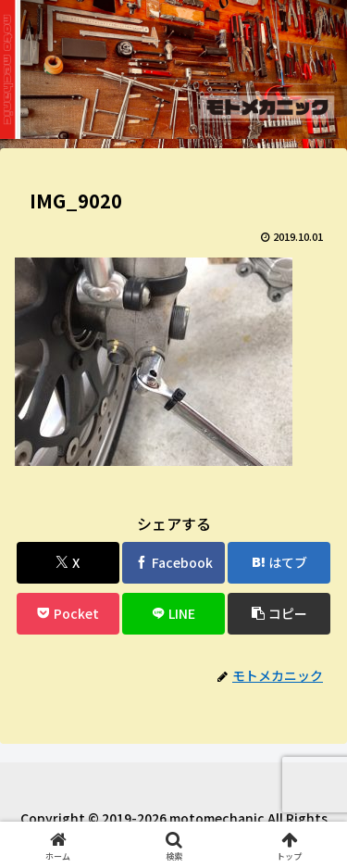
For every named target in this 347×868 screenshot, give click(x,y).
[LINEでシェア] (173, 614)
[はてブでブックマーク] (279, 563)
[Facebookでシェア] (173, 563)
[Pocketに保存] (68, 614)
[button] (279, 614)
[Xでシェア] (68, 563)
